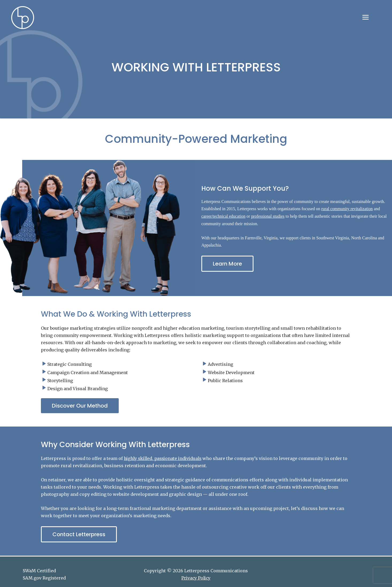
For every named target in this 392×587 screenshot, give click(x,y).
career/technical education (224, 216)
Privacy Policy (196, 578)
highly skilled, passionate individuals (165, 458)
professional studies (269, 216)
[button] (80, 406)
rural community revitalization (348, 209)
